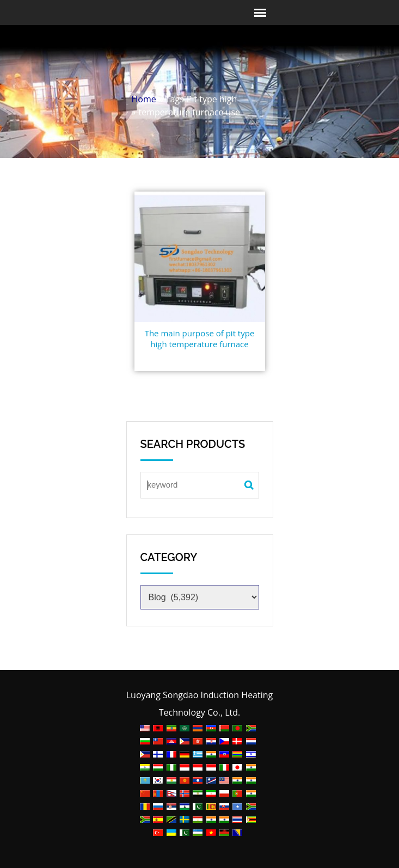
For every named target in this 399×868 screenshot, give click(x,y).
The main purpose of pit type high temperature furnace (200, 338)
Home (144, 99)
